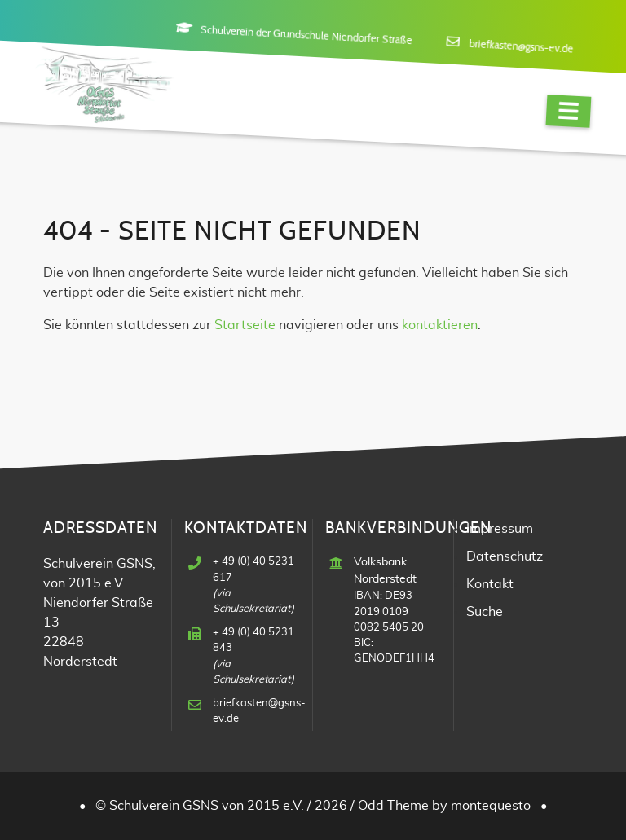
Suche (485, 612)
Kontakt (490, 584)
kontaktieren (440, 325)
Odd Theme (393, 806)
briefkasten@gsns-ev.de (521, 47)
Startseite (245, 325)
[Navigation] (568, 111)
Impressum (500, 529)
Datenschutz (505, 556)
